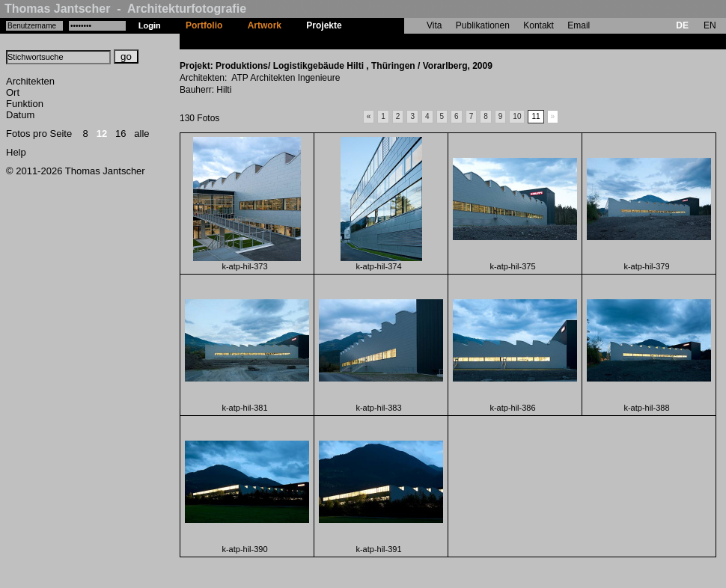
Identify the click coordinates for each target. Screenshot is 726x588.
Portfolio (204, 25)
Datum (20, 115)
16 (121, 134)
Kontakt (539, 25)
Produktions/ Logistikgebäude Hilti (428, 41)
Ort (13, 92)
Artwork (265, 25)
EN (710, 25)
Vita (434, 25)
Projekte (324, 25)
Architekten (30, 81)
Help (16, 152)
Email (579, 25)
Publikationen (483, 25)
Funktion (25, 104)
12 (102, 134)
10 (517, 116)
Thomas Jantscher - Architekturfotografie (125, 9)
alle (141, 134)
